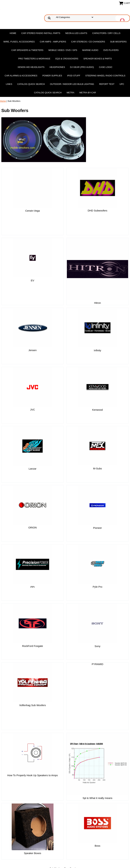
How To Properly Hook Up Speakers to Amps (32, 742)
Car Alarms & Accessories (21, 76)
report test (107, 84)
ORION (32, 506)
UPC (122, 84)
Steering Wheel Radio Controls (105, 76)
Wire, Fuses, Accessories (19, 42)
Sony (97, 624)
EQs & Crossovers (67, 59)
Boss (97, 802)
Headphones (57, 67)
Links (9, 84)
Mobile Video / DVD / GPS (63, 50)
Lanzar (32, 447)
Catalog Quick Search (31, 84)
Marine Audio (90, 50)
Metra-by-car (88, 93)
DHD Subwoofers (97, 211)
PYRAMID (97, 642)
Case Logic (106, 67)
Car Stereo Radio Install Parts (41, 33)
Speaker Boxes (32, 809)
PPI (32, 565)
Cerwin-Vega (32, 211)
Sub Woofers (118, 42)
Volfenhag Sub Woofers (32, 683)
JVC (32, 388)
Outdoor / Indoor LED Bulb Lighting (72, 84)
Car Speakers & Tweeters (27, 50)
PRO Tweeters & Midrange (34, 59)
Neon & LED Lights (76, 33)
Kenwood (98, 388)
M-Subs (97, 447)
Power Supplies (52, 76)
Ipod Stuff (74, 76)
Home (13, 33)
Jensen (32, 328)
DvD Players (111, 50)
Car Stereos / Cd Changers (88, 42)
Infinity (97, 329)
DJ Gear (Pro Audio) (82, 67)
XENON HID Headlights (31, 67)
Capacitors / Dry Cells (106, 33)
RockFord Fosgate (32, 624)
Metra (71, 93)
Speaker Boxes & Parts (97, 59)
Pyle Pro (98, 565)
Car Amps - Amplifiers (53, 42)
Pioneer (97, 506)
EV (32, 270)
